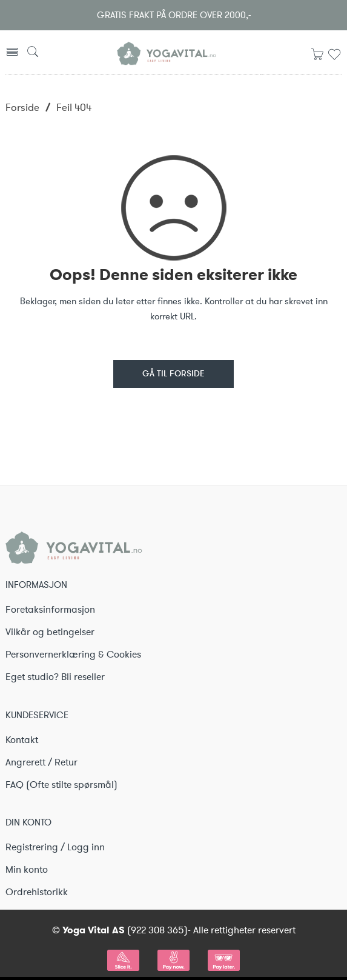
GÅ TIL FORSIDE (173, 374)
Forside (22, 107)
